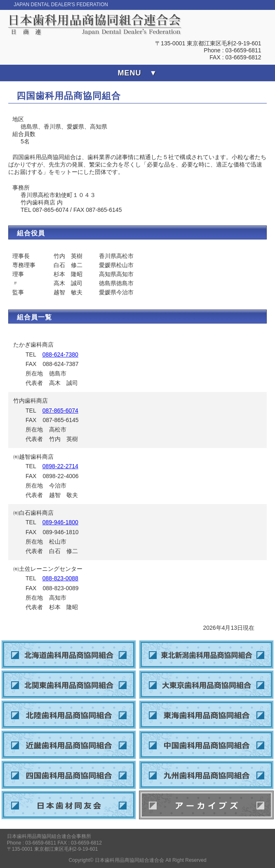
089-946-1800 (60, 522)
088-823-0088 (60, 578)
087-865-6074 (60, 411)
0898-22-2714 (60, 466)
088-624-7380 (60, 354)
